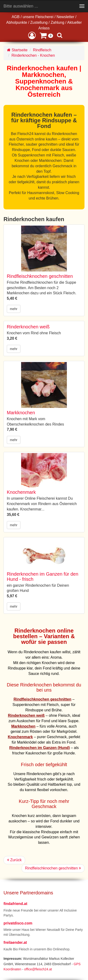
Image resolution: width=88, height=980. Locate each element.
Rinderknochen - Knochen (33, 55)
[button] (32, 35)
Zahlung (57, 22)
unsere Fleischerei (38, 17)
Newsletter (65, 17)
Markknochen (21, 413)
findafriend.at (15, 904)
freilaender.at (15, 942)
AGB (16, 17)
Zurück (14, 860)
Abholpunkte (17, 22)
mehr (14, 309)
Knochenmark (21, 492)
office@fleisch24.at (38, 969)
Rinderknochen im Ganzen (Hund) (39, 748)
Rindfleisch (42, 50)
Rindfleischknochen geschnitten (40, 276)
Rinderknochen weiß (28, 327)
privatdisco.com (18, 923)
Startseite (17, 50)
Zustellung (39, 22)
